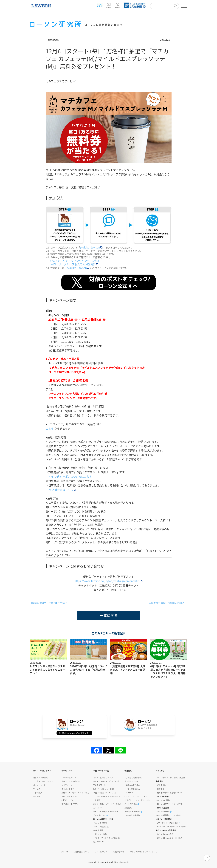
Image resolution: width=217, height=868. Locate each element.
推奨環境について (82, 852)
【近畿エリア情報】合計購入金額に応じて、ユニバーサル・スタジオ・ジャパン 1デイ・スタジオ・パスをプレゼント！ (167, 603)
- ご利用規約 (161, 785)
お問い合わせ (119, 852)
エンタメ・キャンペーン (43, 781)
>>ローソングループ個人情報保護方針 (74, 264)
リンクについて (101, 852)
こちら (50, 428)
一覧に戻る (82, 620)
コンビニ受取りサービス (103, 778)
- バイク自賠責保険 (101, 827)
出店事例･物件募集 (132, 815)
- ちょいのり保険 (100, 823)
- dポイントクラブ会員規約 (168, 823)
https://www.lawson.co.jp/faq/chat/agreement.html (109, 581)
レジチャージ (67, 785)
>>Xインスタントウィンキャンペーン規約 (75, 261)
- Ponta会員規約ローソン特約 (168, 815)
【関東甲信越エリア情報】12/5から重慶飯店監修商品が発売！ (50, 603)
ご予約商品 (38, 793)
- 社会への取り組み (132, 789)
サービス (37, 789)
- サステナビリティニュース (136, 796)
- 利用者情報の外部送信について (169, 793)
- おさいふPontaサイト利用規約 (169, 838)
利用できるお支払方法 (71, 781)
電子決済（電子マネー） (72, 804)
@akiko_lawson (92, 247)
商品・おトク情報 (40, 778)
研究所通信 (54, 40)
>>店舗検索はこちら (62, 490)
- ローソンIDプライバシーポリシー (170, 804)
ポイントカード (39, 785)
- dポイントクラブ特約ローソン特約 (171, 827)
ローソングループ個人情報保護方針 (170, 778)
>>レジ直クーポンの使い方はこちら (70, 476)
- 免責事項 (160, 789)
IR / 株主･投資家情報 (133, 778)
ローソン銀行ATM (69, 778)
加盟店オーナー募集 (134, 812)
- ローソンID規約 (163, 800)
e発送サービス (68, 800)
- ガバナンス (130, 793)
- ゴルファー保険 (100, 834)
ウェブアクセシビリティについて (144, 852)
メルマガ (65, 852)
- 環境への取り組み (132, 785)
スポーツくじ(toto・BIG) (104, 789)
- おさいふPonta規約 (165, 834)
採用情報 (128, 808)
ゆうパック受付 (68, 789)
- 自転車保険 (98, 830)
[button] (184, 5)
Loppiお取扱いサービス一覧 (105, 793)
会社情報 (37, 796)
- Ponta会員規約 (164, 812)
